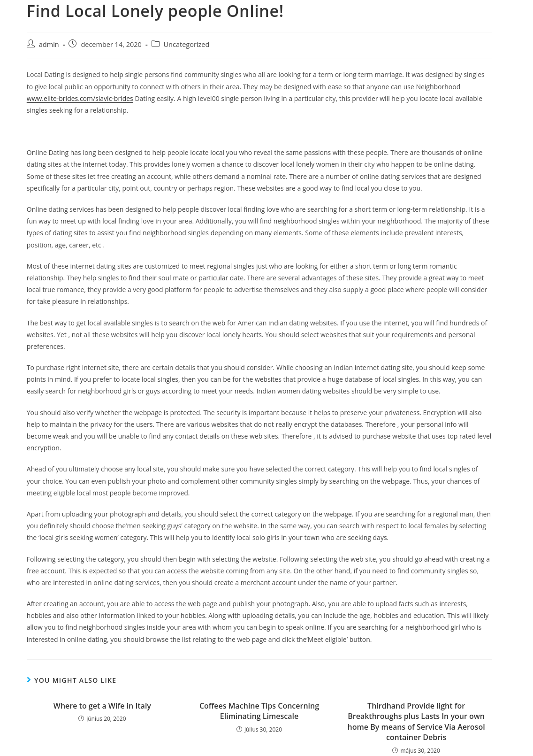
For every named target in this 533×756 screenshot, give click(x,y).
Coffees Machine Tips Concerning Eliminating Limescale (259, 711)
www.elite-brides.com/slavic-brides (80, 98)
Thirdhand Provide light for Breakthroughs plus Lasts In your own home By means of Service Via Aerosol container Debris (416, 721)
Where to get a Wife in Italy (102, 706)
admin (49, 44)
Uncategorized (187, 44)
